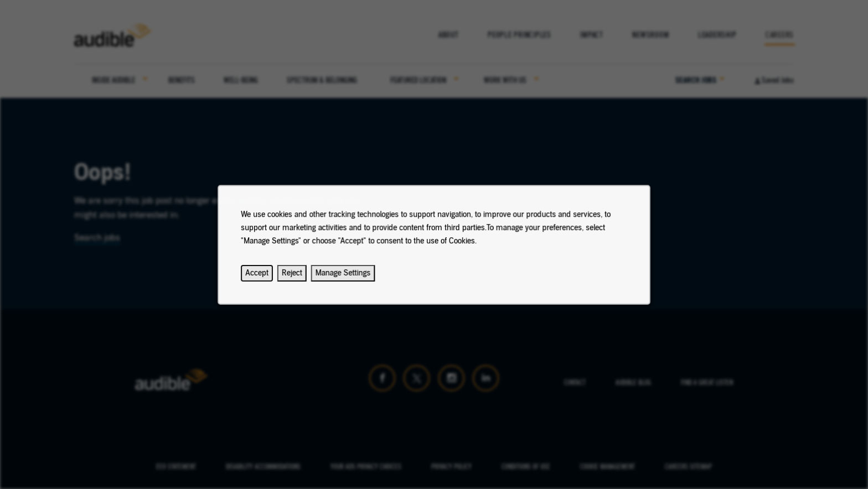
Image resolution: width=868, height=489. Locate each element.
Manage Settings (348, 279)
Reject (301, 279)
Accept (268, 279)
